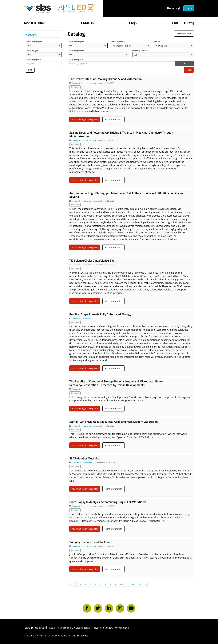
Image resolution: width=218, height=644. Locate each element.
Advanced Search (184, 34)
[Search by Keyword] (121, 64)
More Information (114, 119)
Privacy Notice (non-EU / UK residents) (70, 628)
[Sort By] (174, 46)
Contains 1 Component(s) (82, 83)
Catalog (88, 23)
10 (121, 584)
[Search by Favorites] (163, 55)
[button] (184, 64)
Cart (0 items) (182, 23)
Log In (188, 8)
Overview (75, 87)
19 (133, 584)
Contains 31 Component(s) (82, 463)
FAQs (133, 23)
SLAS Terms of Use (36, 628)
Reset (188, 70)
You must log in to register (85, 119)
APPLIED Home (35, 23)
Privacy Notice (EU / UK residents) (112, 628)
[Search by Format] (131, 46)
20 (140, 584)
